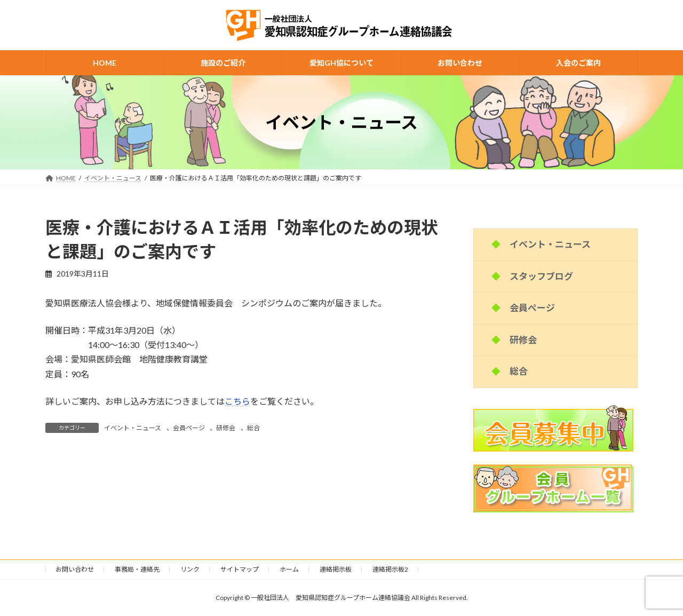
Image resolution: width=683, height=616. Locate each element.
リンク (190, 569)
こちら (237, 401)
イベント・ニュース (133, 428)
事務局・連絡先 (137, 569)
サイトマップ (240, 569)
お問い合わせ (75, 569)
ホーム (289, 569)
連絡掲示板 (336, 569)
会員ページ (189, 428)
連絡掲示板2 (390, 569)
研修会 (226, 428)
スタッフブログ (541, 276)
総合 (253, 428)
